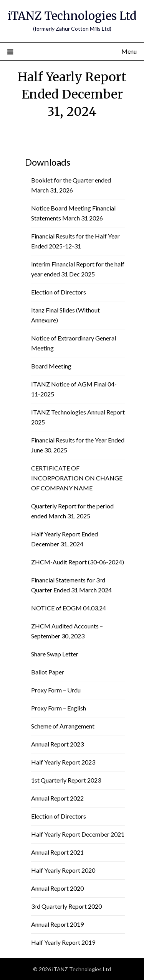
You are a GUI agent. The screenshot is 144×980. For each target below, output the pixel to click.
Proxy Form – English (59, 708)
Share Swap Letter (55, 654)
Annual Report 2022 (57, 798)
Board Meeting (51, 366)
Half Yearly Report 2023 (63, 762)
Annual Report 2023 (57, 744)
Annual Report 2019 (57, 924)
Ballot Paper (48, 672)
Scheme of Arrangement (63, 726)
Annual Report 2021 (57, 852)
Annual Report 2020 (57, 888)
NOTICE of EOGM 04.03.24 (69, 608)
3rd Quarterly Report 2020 (66, 906)
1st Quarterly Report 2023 (66, 780)
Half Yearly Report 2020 (63, 870)
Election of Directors (59, 292)
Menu (129, 51)
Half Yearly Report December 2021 (78, 834)
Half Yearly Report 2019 (63, 942)
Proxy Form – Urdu (56, 690)
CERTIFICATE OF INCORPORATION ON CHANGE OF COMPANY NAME (77, 478)
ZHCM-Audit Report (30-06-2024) (78, 562)
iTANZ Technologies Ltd (72, 16)
